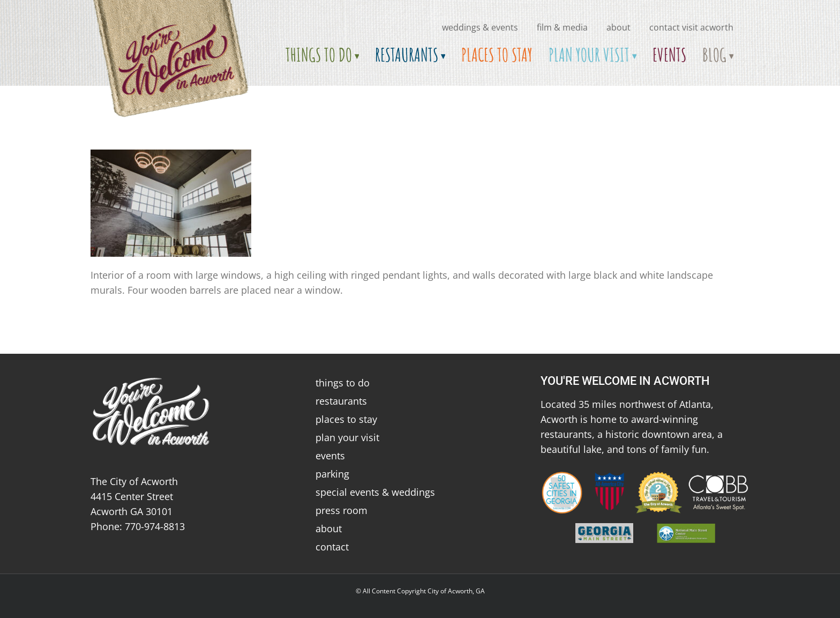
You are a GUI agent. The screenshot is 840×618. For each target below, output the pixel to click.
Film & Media (562, 27)
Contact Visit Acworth (691, 27)
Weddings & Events (480, 27)
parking (332, 474)
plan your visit (347, 437)
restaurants (341, 401)
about (618, 27)
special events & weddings (375, 492)
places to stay (346, 419)
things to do (343, 383)
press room (342, 510)
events (330, 456)
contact (332, 547)
